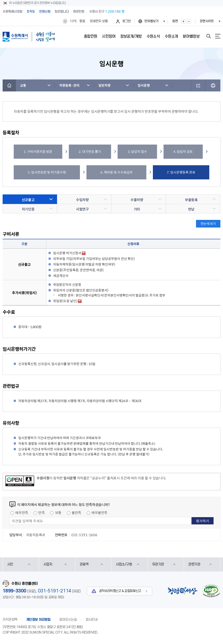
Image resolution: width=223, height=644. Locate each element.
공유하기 (198, 85)
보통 (58, 513)
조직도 (31, 12)
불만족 (76, 513)
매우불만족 (99, 513)
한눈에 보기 (208, 224)
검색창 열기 (209, 36)
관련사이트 (207, 21)
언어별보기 (151, 21)
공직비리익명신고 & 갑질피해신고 (120, 591)
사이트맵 (218, 36)
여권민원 (79, 12)
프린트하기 (213, 85)
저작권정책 (10, 620)
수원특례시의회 (13, 12)
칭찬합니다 (62, 12)
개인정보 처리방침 (38, 620)
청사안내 (91, 620)
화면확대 (183, 21)
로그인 (127, 21)
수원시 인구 (107, 12)
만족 (41, 513)
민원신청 (45, 12)
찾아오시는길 (68, 620)
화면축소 (189, 21)
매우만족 (22, 513)
